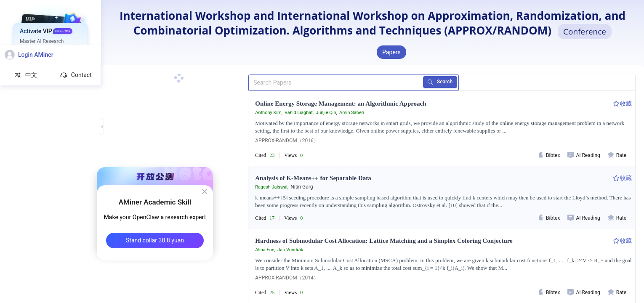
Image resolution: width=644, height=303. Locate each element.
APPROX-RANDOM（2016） (287, 141)
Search (437, 82)
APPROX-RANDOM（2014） (287, 278)
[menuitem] (51, 32)
